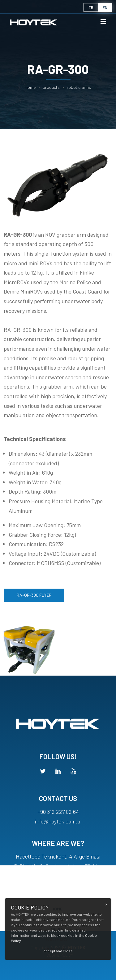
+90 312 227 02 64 (58, 818)
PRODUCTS (51, 87)
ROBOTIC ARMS (79, 87)
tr (91, 7)
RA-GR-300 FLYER (34, 598)
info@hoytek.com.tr (58, 827)
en (105, 7)
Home (30, 87)
